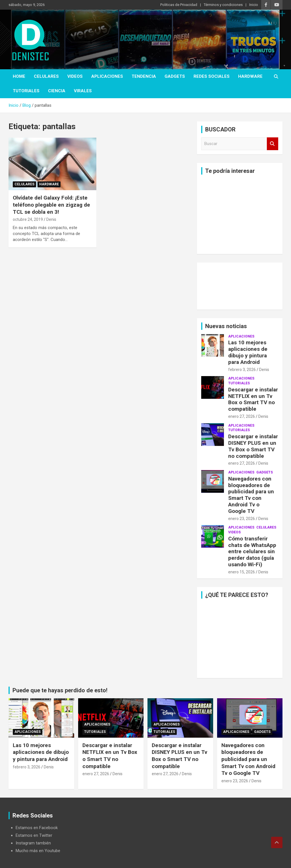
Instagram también (33, 843)
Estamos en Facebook (37, 828)
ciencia (57, 91)
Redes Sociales (212, 76)
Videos (75, 76)
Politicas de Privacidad (179, 5)
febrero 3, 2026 (242, 370)
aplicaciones (107, 76)
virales (83, 91)
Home (19, 76)
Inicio (254, 5)
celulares (46, 76)
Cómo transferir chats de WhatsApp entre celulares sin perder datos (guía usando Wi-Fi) (252, 552)
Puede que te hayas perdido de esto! (60, 690)
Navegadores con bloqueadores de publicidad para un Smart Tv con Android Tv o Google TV (251, 495)
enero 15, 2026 (242, 572)
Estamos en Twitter (34, 835)
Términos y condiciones (223, 5)
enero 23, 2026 (242, 519)
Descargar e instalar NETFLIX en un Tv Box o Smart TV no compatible (253, 399)
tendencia (144, 76)
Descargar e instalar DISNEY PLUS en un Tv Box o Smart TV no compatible (253, 446)
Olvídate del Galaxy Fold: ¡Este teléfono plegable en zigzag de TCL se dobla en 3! (51, 205)
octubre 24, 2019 (28, 219)
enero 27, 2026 (242, 416)
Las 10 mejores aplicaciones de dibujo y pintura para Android (248, 352)
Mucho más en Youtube (38, 851)
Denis (51, 219)
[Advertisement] (240, 214)
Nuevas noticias (226, 326)
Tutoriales (26, 91)
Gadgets (175, 76)
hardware (250, 76)
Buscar (273, 144)
